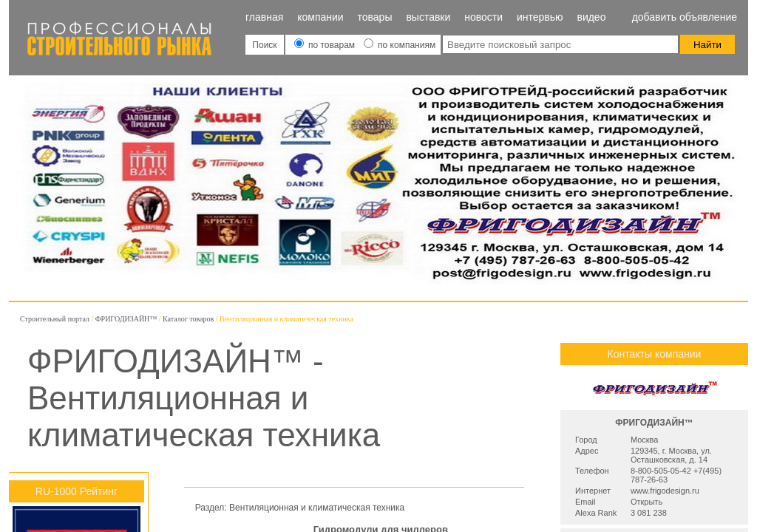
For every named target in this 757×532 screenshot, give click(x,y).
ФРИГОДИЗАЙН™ (126, 319)
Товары (375, 17)
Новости (483, 17)
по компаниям (400, 45)
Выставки (428, 17)
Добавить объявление (685, 17)
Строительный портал (55, 319)
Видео (591, 17)
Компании (320, 17)
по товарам (326, 45)
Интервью (540, 17)
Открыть (646, 502)
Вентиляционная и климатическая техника (317, 508)
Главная (264, 17)
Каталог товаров (188, 319)
